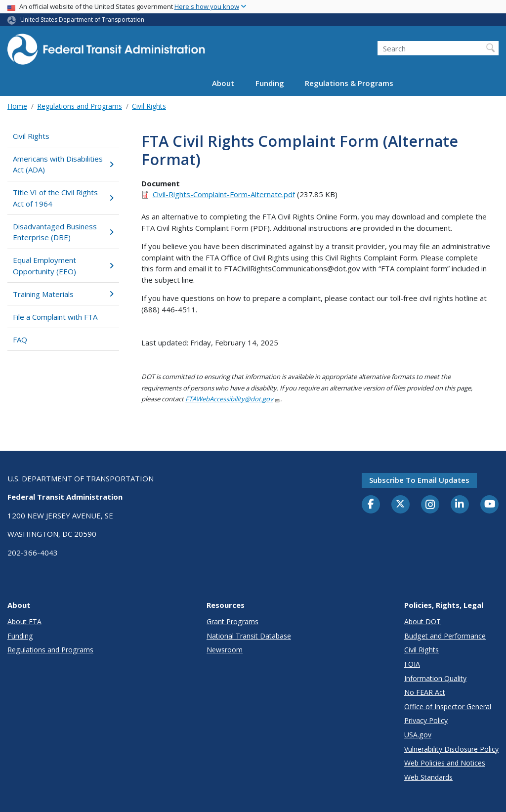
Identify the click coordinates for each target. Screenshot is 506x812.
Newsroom (225, 650)
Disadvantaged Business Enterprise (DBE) (63, 232)
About (223, 83)
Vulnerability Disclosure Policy (451, 749)
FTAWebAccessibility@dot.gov (233, 399)
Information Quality (435, 678)
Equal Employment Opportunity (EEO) (63, 266)
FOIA (412, 664)
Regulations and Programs (80, 106)
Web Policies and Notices (445, 763)
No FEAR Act (425, 692)
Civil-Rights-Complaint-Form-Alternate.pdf (224, 194)
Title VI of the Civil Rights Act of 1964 (63, 198)
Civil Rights (149, 106)
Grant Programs (232, 621)
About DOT (422, 621)
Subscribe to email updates (419, 480)
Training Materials (63, 294)
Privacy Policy (426, 720)
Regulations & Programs (349, 83)
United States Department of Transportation (82, 20)
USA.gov (418, 735)
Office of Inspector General (448, 706)
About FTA (24, 621)
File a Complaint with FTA (55, 317)
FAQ (20, 340)
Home (17, 106)
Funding (270, 83)
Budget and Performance (445, 636)
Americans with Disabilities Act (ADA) (63, 164)
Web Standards (428, 777)
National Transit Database (249, 636)
